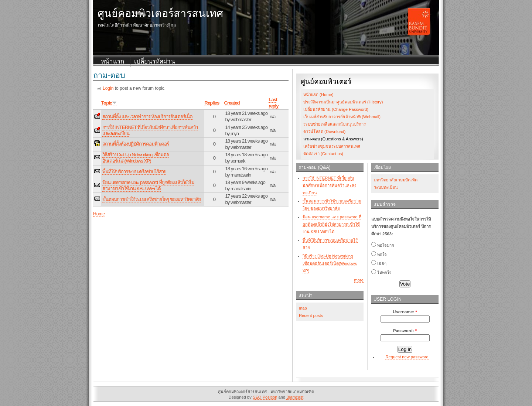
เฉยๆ (379, 263)
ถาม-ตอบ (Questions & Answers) (333, 139)
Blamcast (295, 397)
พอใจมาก (383, 245)
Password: (405, 331)
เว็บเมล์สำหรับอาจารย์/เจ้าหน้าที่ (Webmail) (342, 117)
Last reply (274, 103)
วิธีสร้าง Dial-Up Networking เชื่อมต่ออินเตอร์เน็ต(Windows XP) (136, 158)
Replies (212, 103)
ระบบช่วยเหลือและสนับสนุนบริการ (335, 124)
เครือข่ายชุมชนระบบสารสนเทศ (332, 146)
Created (232, 103)
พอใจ (379, 255)
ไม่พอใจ (381, 273)
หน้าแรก (112, 62)
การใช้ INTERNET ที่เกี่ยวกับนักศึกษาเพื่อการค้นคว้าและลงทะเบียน (329, 185)
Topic (109, 103)
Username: (405, 312)
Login (108, 88)
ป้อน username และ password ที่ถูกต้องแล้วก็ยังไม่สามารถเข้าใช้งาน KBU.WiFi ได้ (148, 185)
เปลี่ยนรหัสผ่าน (155, 62)
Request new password (407, 357)
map (303, 308)
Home (99, 214)
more (359, 280)
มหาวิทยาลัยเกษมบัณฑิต (396, 180)
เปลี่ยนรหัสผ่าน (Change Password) (336, 109)
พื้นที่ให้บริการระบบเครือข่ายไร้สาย (134, 172)
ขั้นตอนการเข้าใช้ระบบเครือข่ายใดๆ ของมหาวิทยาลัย (151, 199)
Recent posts (311, 315)
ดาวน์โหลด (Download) (324, 132)
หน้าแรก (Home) (318, 95)
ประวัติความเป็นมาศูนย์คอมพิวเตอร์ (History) (343, 102)
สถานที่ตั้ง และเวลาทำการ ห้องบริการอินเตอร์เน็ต (147, 117)
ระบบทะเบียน (386, 187)
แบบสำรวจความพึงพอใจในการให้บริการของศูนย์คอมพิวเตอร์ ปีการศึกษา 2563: (401, 226)
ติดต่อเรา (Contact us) (323, 154)
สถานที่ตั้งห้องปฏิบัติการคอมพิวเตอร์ (136, 144)
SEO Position (265, 397)
